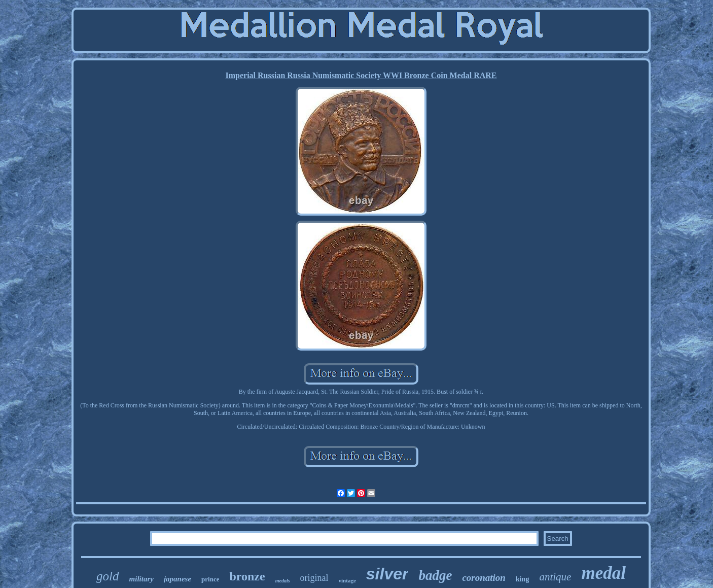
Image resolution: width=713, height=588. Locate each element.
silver (387, 574)
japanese (177, 579)
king (522, 579)
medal (603, 573)
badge (435, 575)
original (314, 578)
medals (283, 581)
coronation (484, 578)
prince (210, 579)
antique (555, 577)
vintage (347, 580)
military (141, 579)
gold (108, 576)
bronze (247, 576)
